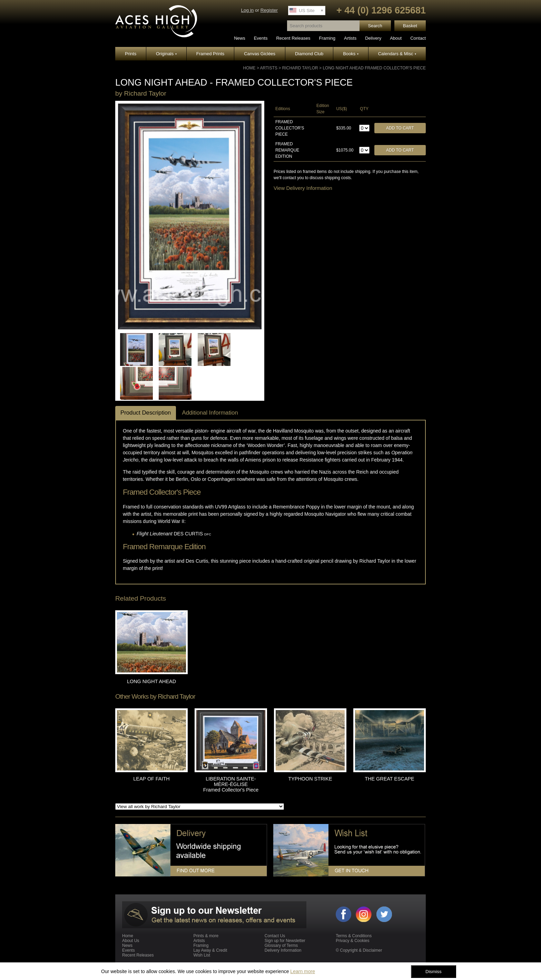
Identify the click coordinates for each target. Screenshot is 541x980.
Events (261, 38)
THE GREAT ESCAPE (389, 779)
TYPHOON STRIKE (310, 779)
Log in (247, 10)
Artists (350, 38)
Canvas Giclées (260, 54)
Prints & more (206, 936)
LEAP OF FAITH (151, 779)
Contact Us (275, 936)
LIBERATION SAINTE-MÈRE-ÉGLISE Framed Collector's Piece (231, 784)
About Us (131, 941)
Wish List (202, 955)
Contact (418, 38)
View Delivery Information (303, 188)
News (240, 38)
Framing (327, 38)
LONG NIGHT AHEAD (151, 681)
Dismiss (434, 972)
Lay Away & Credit (210, 950)
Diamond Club (309, 54)
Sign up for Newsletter (285, 941)
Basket (410, 26)
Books (351, 54)
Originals (166, 54)
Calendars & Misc (397, 54)
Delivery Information (283, 950)
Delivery (373, 38)
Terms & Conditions (354, 936)
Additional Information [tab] (210, 413)
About (396, 38)
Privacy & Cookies (352, 941)
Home (249, 68)
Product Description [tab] (146, 413)
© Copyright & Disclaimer (359, 950)
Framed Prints (210, 54)
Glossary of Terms (281, 945)
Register (269, 10)
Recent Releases (293, 38)
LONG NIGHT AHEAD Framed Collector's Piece (374, 68)
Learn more (303, 971)
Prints (131, 54)
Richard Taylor (300, 68)
